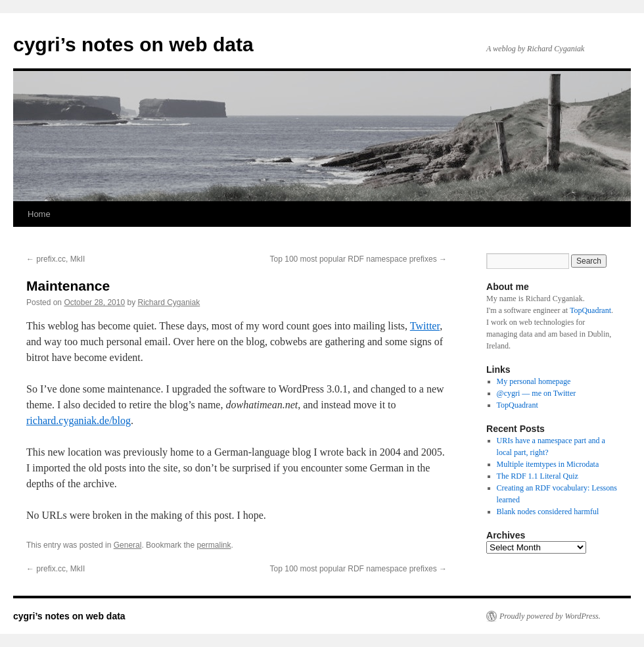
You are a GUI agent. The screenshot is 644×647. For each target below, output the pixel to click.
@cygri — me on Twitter (537, 393)
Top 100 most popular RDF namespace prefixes (358, 259)
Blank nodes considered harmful (548, 512)
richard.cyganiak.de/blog (79, 420)
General (128, 545)
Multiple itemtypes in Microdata (548, 464)
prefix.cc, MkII (56, 259)
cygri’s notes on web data (133, 44)
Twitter (425, 326)
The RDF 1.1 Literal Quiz (538, 476)
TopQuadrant (590, 310)
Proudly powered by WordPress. (550, 616)
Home (39, 214)
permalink (214, 545)
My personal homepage (534, 381)
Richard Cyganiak (169, 302)
